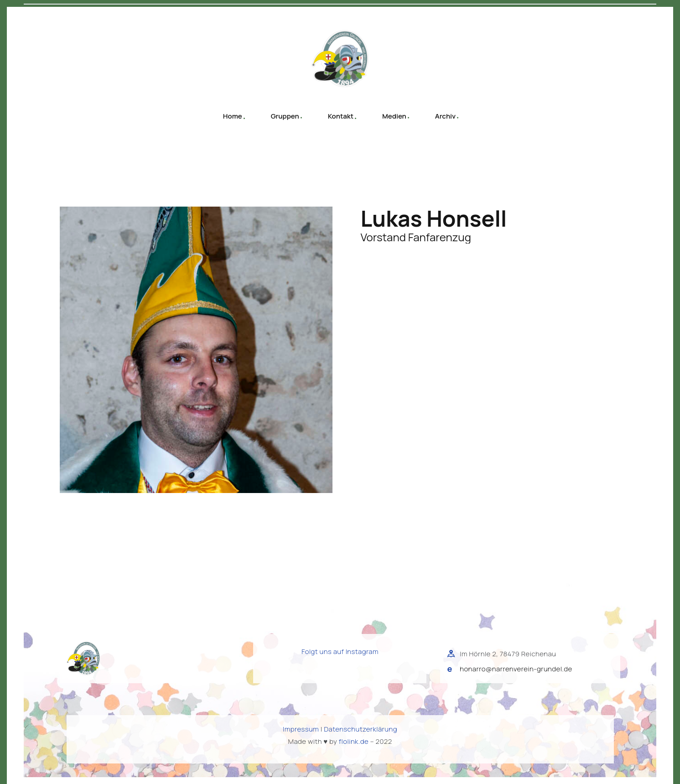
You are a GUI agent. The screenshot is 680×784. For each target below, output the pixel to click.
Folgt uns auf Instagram (340, 652)
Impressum (301, 729)
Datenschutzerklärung (361, 729)
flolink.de (354, 741)
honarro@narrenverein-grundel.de (516, 669)
